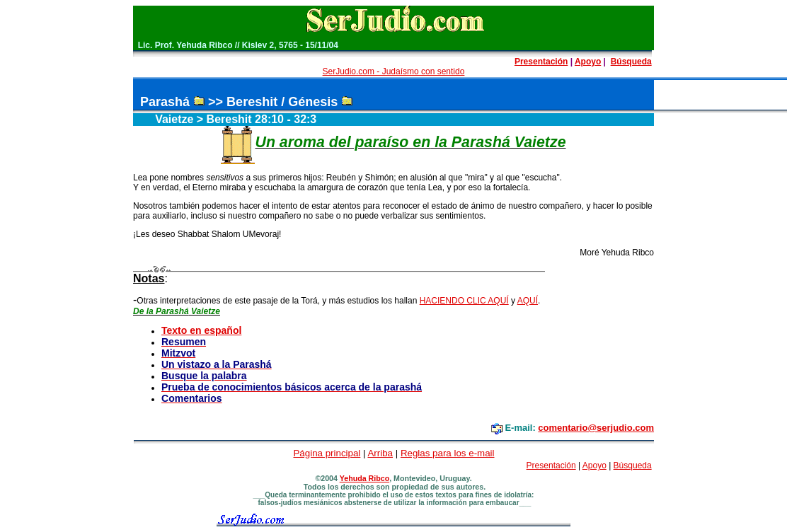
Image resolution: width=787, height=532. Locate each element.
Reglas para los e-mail (448, 453)
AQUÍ (528, 301)
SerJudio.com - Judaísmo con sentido (394, 71)
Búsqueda (631, 62)
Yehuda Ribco (364, 478)
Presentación (541, 62)
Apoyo (588, 62)
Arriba (380, 453)
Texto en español (201, 330)
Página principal (327, 453)
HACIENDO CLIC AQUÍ (464, 301)
